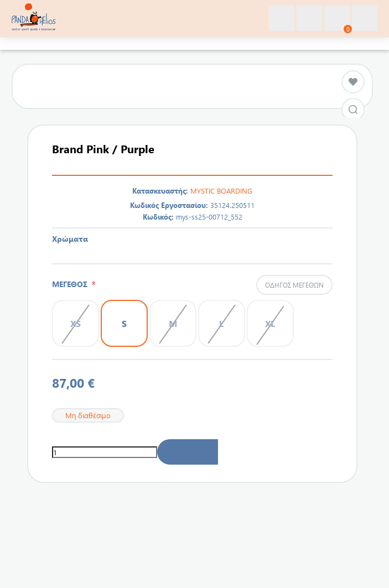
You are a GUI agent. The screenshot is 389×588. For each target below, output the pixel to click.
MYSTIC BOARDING (221, 191)
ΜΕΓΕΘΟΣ (72, 284)
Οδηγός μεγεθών (294, 285)
